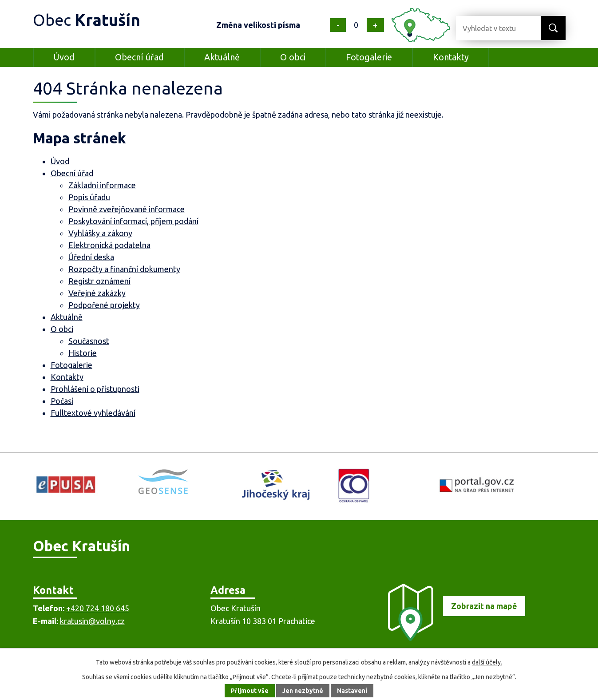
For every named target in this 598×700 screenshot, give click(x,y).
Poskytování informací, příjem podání (133, 221)
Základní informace (102, 185)
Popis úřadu (89, 197)
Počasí (62, 401)
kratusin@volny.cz (92, 621)
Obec (87, 20)
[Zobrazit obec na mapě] (453, 638)
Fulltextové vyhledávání (93, 413)
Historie (83, 353)
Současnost (89, 341)
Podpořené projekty (104, 305)
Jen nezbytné (303, 691)
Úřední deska (91, 257)
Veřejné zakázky (97, 293)
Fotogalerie (369, 57)
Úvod (64, 57)
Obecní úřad (139, 57)
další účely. (487, 662)
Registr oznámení (99, 281)
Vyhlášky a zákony (100, 233)
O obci (293, 57)
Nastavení (352, 691)
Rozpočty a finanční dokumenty (124, 269)
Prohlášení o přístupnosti (95, 389)
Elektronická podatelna (109, 245)
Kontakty (451, 57)
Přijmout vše (250, 691)
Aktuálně (222, 57)
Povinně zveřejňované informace (127, 209)
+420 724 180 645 (98, 608)
